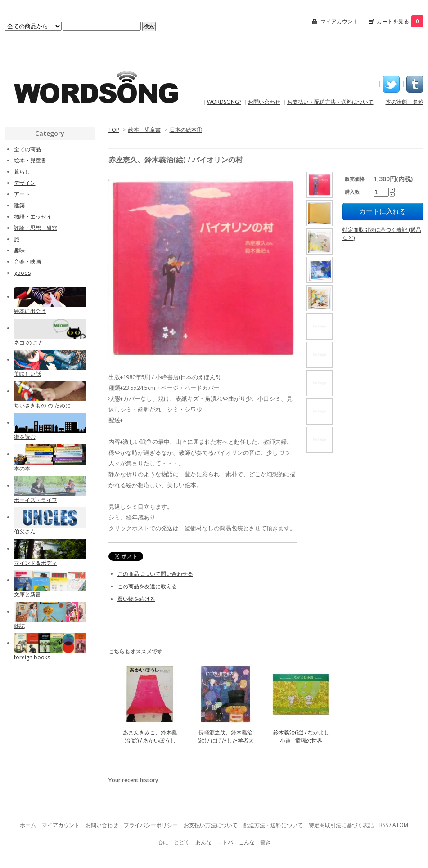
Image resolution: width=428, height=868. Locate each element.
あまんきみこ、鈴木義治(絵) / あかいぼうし (150, 736)
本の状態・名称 (405, 102)
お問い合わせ (264, 102)
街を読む (25, 437)
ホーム (28, 825)
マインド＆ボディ (36, 563)
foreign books (32, 657)
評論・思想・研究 (36, 228)
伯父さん (25, 531)
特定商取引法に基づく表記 (341, 825)
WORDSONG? (224, 102)
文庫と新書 (27, 594)
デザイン (25, 183)
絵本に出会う (30, 311)
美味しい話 (27, 374)
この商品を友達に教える (147, 586)
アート (22, 194)
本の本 (22, 468)
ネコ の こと (29, 342)
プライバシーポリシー (151, 825)
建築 (19, 205)
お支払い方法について (211, 825)
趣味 (19, 250)
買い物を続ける (136, 599)
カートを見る (400, 21)
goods (22, 273)
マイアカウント (339, 21)
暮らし (22, 172)
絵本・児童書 (144, 130)
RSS (384, 825)
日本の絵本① (186, 130)
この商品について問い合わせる (155, 574)
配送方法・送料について (273, 825)
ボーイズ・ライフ (36, 500)
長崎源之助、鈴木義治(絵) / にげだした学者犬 (226, 736)
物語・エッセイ (33, 217)
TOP (114, 130)
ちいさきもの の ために (42, 405)
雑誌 (19, 626)
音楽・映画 (27, 262)
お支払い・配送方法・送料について (330, 102)
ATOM (400, 825)
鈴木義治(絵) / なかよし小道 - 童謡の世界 (301, 736)
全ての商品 (27, 149)
